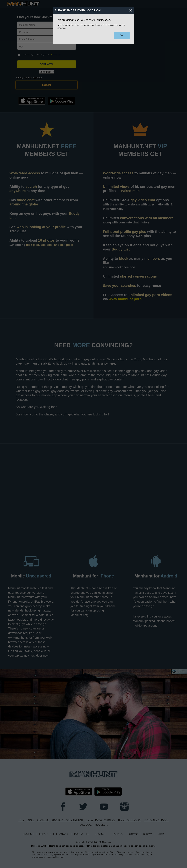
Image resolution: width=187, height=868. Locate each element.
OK (122, 35)
